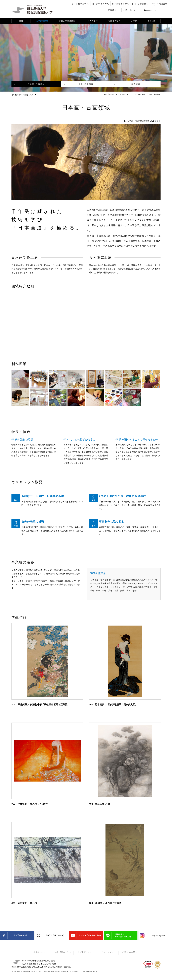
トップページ (109, 94)
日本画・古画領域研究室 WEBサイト (144, 121)
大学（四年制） (124, 94)
